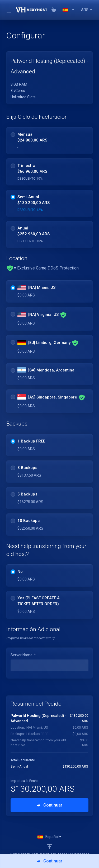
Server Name (23, 655)
